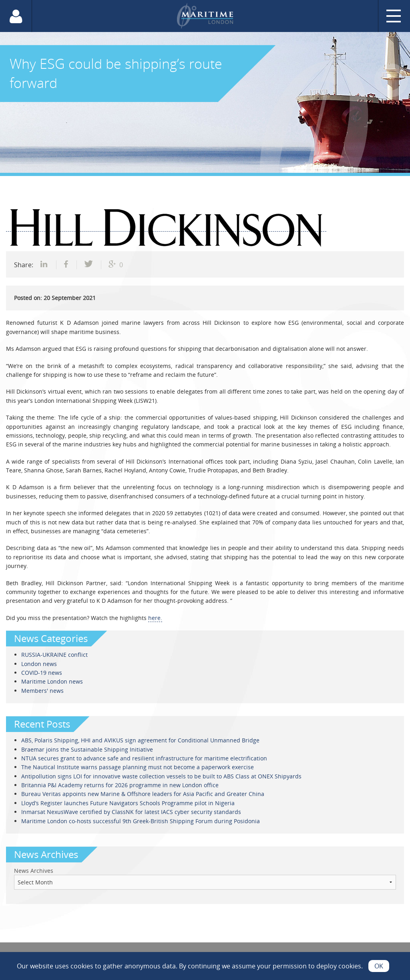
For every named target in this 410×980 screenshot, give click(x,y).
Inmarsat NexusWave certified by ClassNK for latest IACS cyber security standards (131, 812)
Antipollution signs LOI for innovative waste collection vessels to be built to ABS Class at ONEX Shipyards (161, 776)
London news (39, 664)
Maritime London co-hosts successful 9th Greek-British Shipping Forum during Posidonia (141, 821)
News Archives (34, 871)
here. (155, 618)
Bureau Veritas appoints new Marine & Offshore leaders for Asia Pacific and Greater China (143, 794)
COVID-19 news (42, 673)
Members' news (42, 691)
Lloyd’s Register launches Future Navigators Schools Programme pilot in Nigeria (128, 803)
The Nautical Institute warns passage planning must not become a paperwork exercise (138, 767)
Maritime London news (52, 681)
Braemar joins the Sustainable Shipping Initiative (87, 749)
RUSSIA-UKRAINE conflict (54, 655)
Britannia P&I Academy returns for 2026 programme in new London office (120, 785)
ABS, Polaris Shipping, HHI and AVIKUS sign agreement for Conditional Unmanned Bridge (140, 740)
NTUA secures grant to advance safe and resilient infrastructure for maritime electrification (144, 758)
